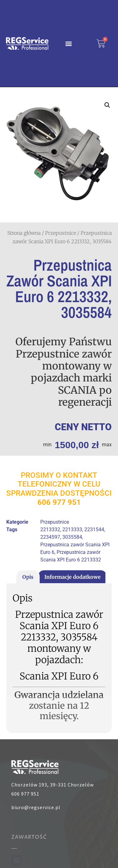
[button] (69, 43)
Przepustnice (61, 233)
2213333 (72, 530)
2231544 (94, 530)
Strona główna (24, 233)
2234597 (50, 537)
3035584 (72, 537)
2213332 (50, 530)
